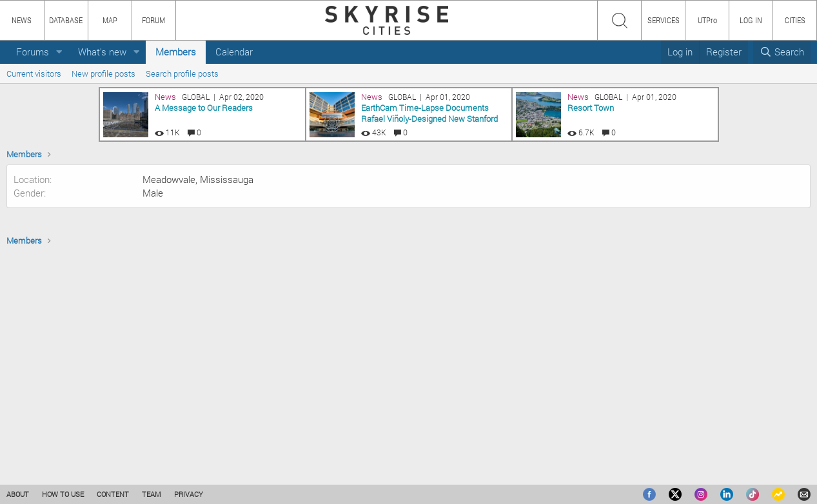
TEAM (152, 494)
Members (176, 52)
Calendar (234, 52)
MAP (110, 20)
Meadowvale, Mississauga (198, 240)
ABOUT (18, 494)
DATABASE (66, 20)
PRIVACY (189, 494)
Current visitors (34, 73)
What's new (102, 52)
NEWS (22, 20)
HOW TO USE (63, 494)
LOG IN (751, 20)
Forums (33, 52)
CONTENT (113, 494)
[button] (59, 52)
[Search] (782, 52)
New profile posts (103, 73)
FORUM (153, 20)
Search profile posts (182, 73)
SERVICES (664, 20)
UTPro (707, 20)
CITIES (795, 20)
